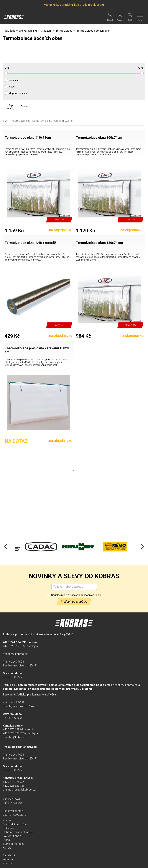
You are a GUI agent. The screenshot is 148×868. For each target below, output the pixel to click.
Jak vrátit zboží (12, 836)
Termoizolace (64, 31)
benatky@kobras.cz (15, 654)
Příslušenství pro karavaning (20, 31)
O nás (6, 840)
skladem (14, 80)
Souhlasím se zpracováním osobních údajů (76, 595)
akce (12, 87)
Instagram (9, 859)
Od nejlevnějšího (42, 121)
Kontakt (8, 820)
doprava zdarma (18, 93)
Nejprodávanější (20, 121)
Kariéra (7, 848)
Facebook (9, 855)
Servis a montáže (14, 844)
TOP (6, 121)
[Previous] (6, 547)
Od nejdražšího (63, 121)
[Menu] (140, 17)
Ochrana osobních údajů (18, 832)
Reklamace (10, 828)
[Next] (142, 547)
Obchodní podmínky (15, 824)
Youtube (8, 863)
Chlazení (46, 31)
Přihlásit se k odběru (74, 602)
